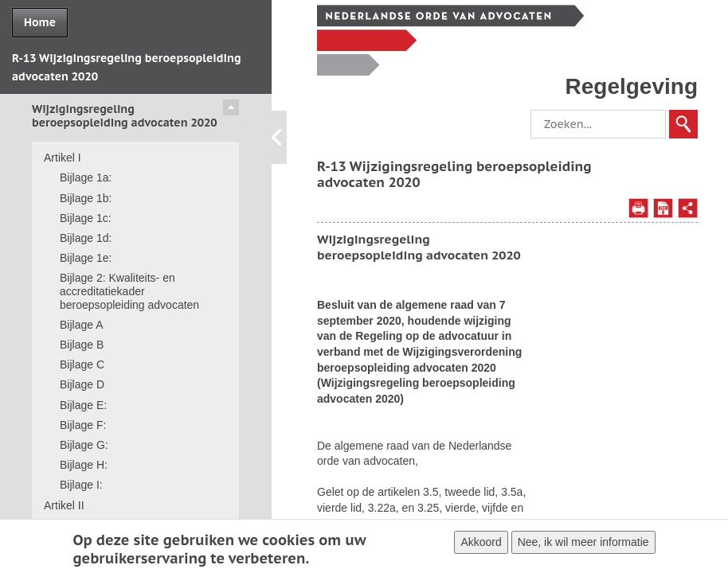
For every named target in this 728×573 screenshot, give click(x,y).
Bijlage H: (84, 465)
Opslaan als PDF (663, 208)
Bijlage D (82, 384)
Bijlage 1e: (86, 258)
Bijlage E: (83, 405)
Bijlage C (82, 364)
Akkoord (481, 545)
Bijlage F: (83, 425)
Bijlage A (81, 325)
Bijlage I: (81, 485)
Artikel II (64, 505)
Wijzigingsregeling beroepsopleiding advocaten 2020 (125, 116)
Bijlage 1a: (86, 177)
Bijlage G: (84, 445)
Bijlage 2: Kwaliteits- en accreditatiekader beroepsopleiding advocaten (129, 291)
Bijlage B (82, 345)
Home (40, 22)
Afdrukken (638, 208)
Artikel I (63, 158)
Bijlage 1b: (86, 198)
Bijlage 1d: (86, 238)
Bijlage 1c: (86, 218)
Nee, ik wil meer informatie (583, 545)
